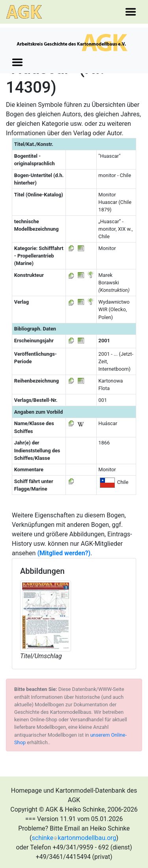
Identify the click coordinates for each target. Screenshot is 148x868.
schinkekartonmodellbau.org (74, 838)
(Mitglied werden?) (64, 553)
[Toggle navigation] (131, 12)
